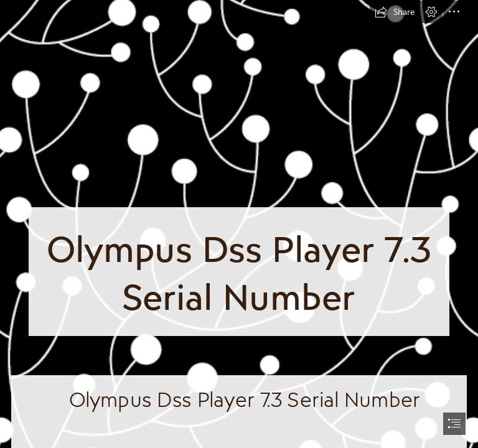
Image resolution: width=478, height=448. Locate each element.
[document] (239, 224)
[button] (395, 12)
